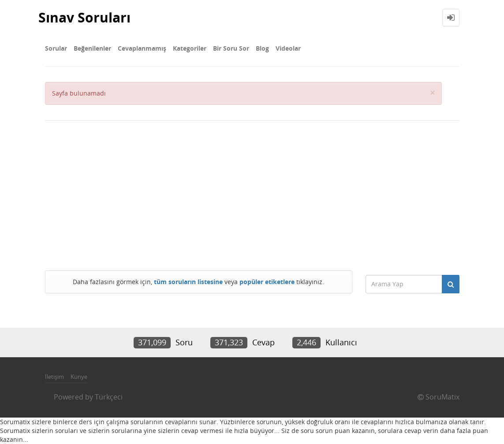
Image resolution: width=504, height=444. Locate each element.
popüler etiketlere (267, 282)
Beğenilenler (92, 48)
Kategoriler (190, 48)
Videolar (288, 48)
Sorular (56, 48)
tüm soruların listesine (188, 282)
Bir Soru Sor (231, 48)
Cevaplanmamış (142, 48)
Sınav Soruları (84, 17)
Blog (262, 48)
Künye (79, 377)
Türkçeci (109, 397)
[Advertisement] (252, 196)
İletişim (54, 377)
